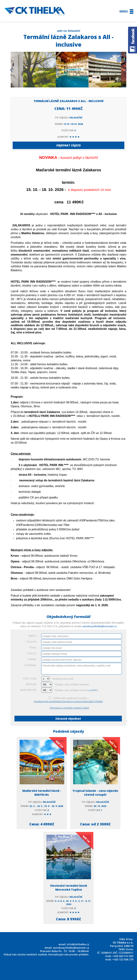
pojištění (93, 690)
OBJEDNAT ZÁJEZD (68, 145)
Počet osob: (30, 679)
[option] (36, 70)
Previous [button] (11, 70)
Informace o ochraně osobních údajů (69, 708)
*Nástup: (32, 653)
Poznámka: (31, 665)
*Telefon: (31, 642)
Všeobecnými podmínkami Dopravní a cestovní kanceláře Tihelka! (68, 701)
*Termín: (32, 659)
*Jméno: (32, 636)
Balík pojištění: (29, 690)
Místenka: (31, 684)
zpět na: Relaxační (68, 31)
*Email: (33, 648)
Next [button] (126, 70)
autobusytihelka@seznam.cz (100, 626)
